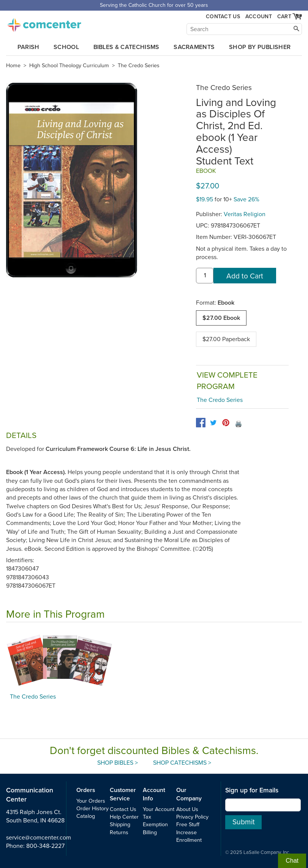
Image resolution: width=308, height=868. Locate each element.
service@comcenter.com (39, 838)
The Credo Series (139, 66)
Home (13, 66)
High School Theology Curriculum (69, 66)
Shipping (120, 825)
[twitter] (213, 423)
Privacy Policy (192, 817)
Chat (292, 861)
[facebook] (201, 423)
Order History (92, 809)
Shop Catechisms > (182, 763)
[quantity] (205, 276)
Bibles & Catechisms (126, 47)
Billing (150, 832)
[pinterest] (226, 423)
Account (259, 17)
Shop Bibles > (118, 763)
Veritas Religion (245, 214)
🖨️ (239, 424)
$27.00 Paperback (226, 339)
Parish (28, 47)
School (66, 47)
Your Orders (91, 801)
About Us (187, 809)
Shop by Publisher (260, 47)
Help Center (124, 817)
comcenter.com (44, 23)
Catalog (86, 816)
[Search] (244, 29)
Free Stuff (188, 825)
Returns (119, 832)
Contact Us (223, 17)
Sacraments (194, 47)
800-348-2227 (45, 846)
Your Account (159, 809)
